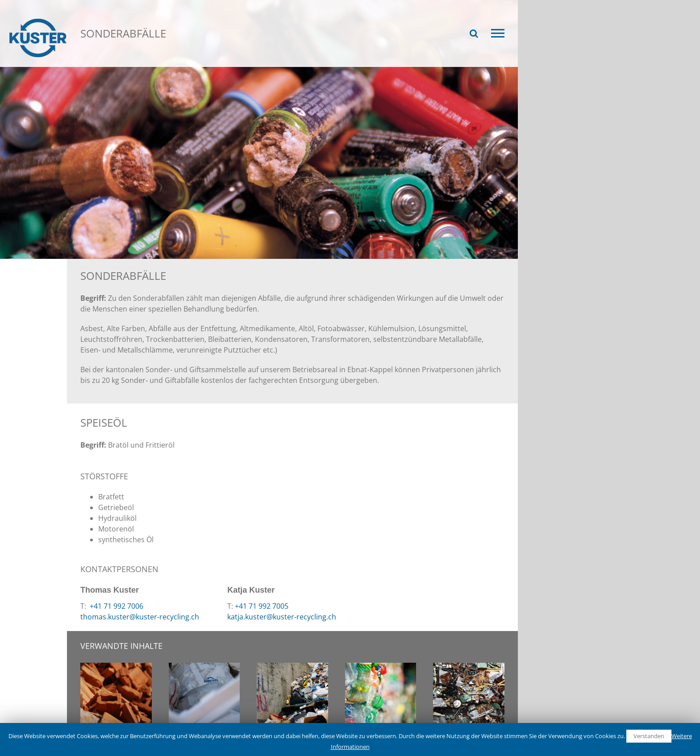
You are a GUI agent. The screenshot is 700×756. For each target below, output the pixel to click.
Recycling (111, 62)
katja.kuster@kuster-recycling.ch (282, 617)
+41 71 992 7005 (262, 606)
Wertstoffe (156, 62)
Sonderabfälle (208, 62)
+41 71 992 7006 (116, 606)
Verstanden (649, 736)
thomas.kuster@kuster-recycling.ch (140, 617)
